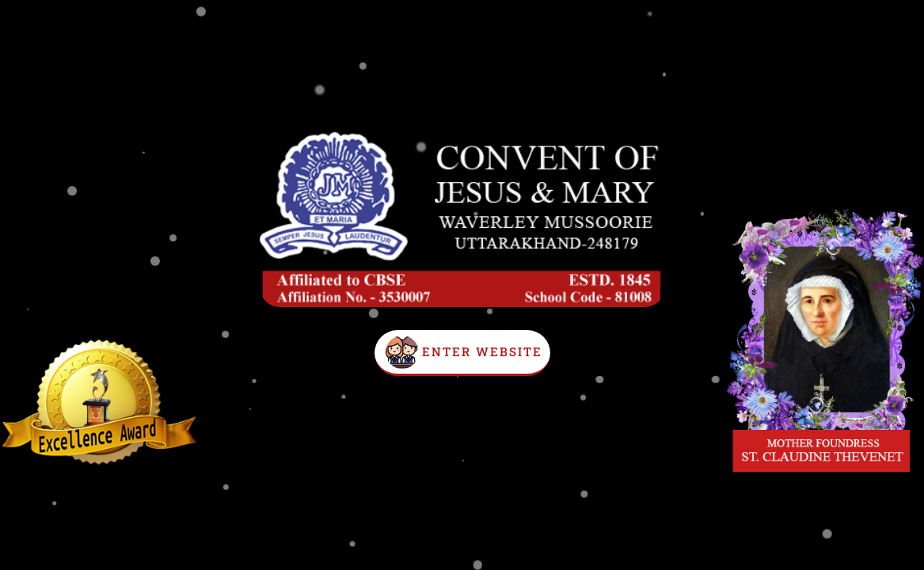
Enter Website (482, 351)
